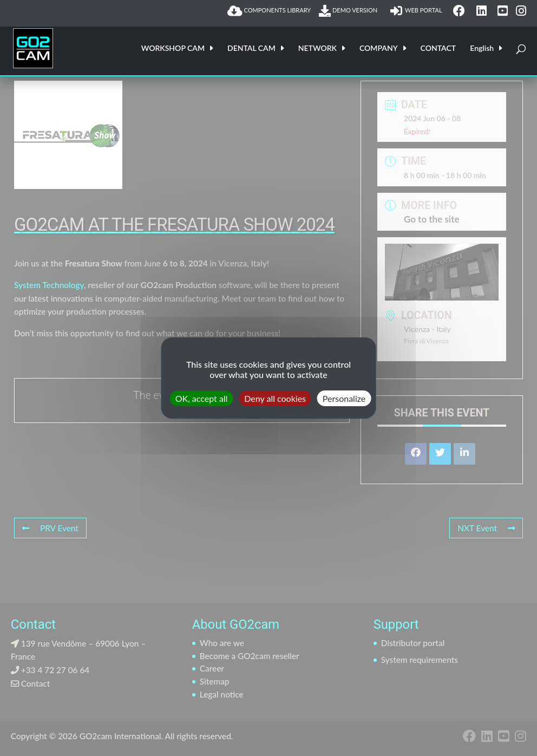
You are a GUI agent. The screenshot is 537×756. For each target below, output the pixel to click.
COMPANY (379, 48)
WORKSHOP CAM (173, 48)
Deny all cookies (275, 398)
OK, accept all (202, 398)
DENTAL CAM (251, 48)
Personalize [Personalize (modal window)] (344, 398)
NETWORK (317, 48)
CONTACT (438, 48)
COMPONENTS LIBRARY (269, 11)
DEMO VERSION (350, 11)
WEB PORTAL (418, 11)
